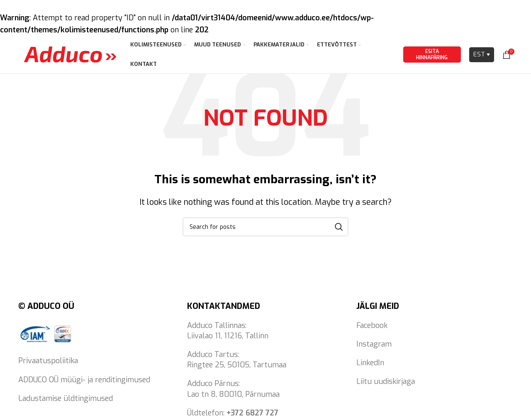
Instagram (374, 350)
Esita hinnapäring (432, 57)
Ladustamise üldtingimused (66, 404)
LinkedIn (370, 368)
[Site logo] (70, 57)
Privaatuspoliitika (48, 367)
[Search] (265, 232)
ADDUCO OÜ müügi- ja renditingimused (84, 385)
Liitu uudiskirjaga (386, 387)
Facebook (372, 331)
